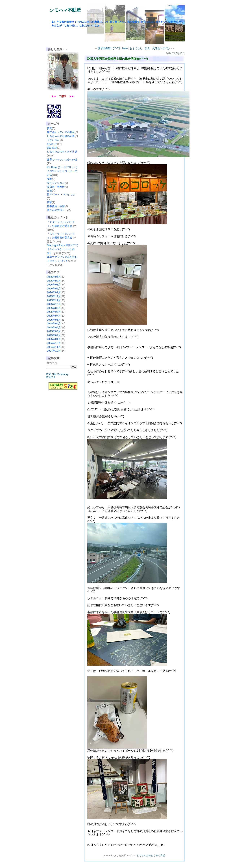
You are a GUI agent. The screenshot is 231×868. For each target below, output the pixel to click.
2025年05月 (54, 324)
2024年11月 (54, 347)
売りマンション (56, 183)
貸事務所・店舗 (56, 206)
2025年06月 (54, 320)
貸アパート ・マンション (61, 194)
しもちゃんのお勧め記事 (61, 136)
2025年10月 (54, 304)
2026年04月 (54, 281)
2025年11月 (54, 300)
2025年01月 (54, 339)
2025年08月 (54, 312)
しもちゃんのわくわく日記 (62, 152)
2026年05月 (54, 277)
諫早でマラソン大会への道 (62, 160)
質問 (49, 128)
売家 (49, 179)
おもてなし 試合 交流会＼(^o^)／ (150, 48)
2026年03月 (54, 285)
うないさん (53, 140)
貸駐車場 (52, 148)
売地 (49, 191)
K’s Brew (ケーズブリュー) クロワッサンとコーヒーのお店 (62, 171)
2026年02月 (54, 289)
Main (125, 48)
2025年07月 (54, 316)
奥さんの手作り (56, 210)
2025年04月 (54, 327)
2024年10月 (54, 351)
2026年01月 (54, 292)
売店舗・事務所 (56, 187)
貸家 (49, 202)
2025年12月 (54, 296)
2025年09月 (54, 308)
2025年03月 (54, 331)
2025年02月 (54, 335)
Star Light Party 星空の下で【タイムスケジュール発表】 (63, 249)
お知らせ (52, 144)
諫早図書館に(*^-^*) (109, 48)
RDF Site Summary (57, 374)
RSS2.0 (51, 377)
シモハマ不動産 (65, 10)
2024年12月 (54, 343)
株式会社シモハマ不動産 (61, 132)
